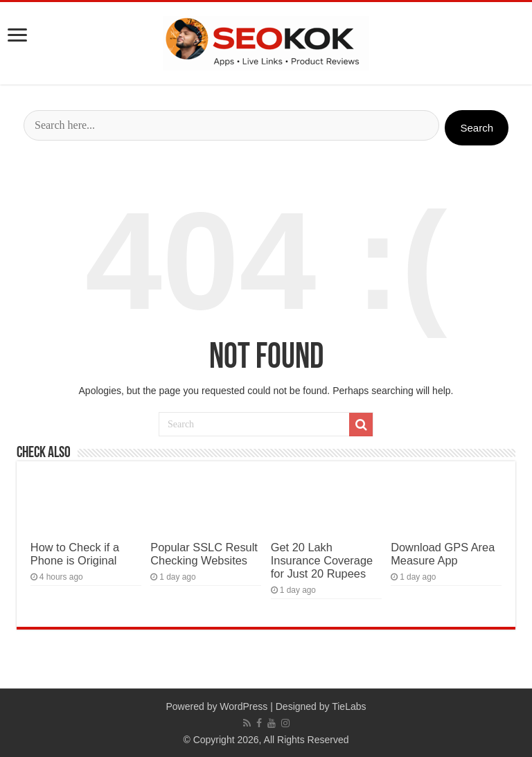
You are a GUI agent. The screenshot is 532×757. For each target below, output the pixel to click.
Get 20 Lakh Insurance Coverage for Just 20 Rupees (322, 560)
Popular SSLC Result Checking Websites (204, 554)
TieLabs (349, 706)
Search (477, 128)
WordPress (243, 706)
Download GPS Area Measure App (443, 554)
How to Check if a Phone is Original (75, 554)
